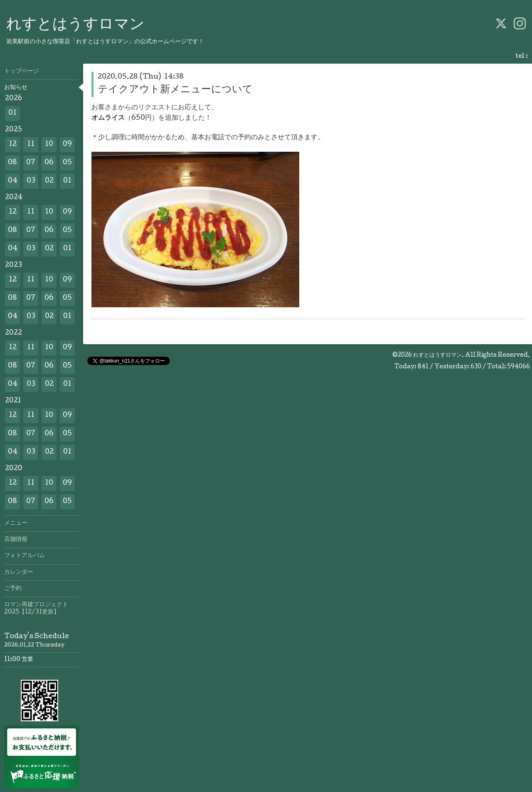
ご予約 (13, 589)
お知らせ (16, 88)
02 (49, 181)
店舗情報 (16, 540)
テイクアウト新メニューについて (175, 90)
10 (49, 144)
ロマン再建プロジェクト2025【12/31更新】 (36, 609)
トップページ (22, 72)
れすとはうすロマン (75, 25)
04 (13, 181)
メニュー (16, 523)
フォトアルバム (25, 556)
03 (31, 181)
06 (49, 163)
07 (31, 163)
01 (12, 113)
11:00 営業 (19, 660)
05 (67, 163)
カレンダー (19, 572)
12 (13, 144)
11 (31, 144)
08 (12, 163)
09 (67, 144)
